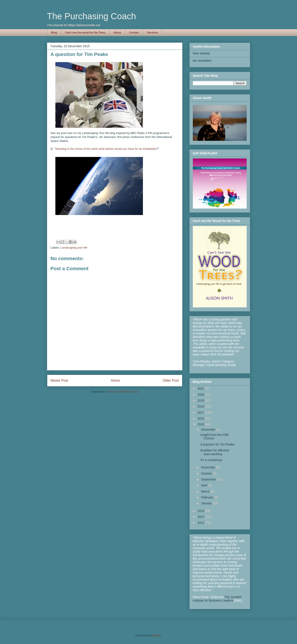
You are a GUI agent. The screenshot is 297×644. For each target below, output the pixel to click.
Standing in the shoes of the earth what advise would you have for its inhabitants (106, 149)
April (205, 485)
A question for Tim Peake (217, 444)
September (209, 479)
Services (152, 33)
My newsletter (202, 61)
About (117, 33)
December (209, 430)
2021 (201, 388)
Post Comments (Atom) (123, 392)
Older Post (171, 380)
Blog (54, 33)
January (207, 503)
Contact (134, 33)
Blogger (156, 635)
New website (201, 53)
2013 (201, 517)
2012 (201, 523)
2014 (201, 511)
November (209, 467)
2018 (201, 406)
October (207, 473)
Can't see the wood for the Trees (85, 33)
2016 (201, 418)
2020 (201, 395)
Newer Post (59, 380)
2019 (201, 400)
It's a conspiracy (211, 460)
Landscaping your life (74, 248)
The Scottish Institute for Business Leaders (217, 599)
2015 (201, 424)
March (206, 491)
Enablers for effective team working (215, 452)
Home (115, 380)
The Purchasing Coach (92, 16)
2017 (201, 413)
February (208, 497)
